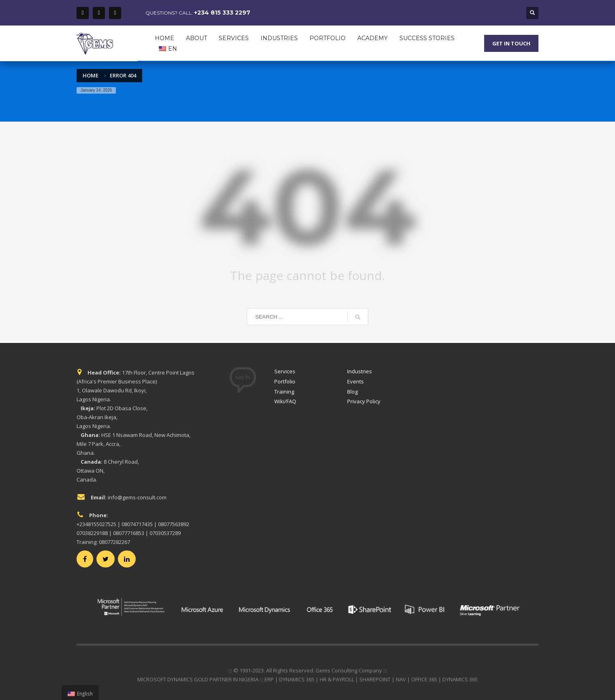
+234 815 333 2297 (222, 13)
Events (356, 381)
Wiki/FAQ (285, 401)
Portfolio (285, 381)
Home (91, 75)
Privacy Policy (364, 401)
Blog (352, 392)
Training (284, 392)
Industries (360, 371)
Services (285, 371)
